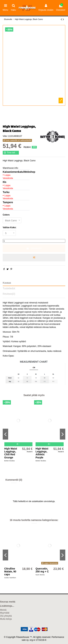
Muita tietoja (6, 619)
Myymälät (5, 613)
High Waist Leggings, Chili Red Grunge (11, 453)
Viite (5, 136)
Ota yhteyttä (6, 616)
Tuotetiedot (9, 288)
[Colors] (12, 220)
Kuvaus (7, 283)
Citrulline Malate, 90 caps (10, 572)
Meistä (3, 610)
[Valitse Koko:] (9, 233)
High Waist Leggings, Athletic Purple (42, 453)
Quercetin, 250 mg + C (42, 570)
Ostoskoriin (34, 248)
